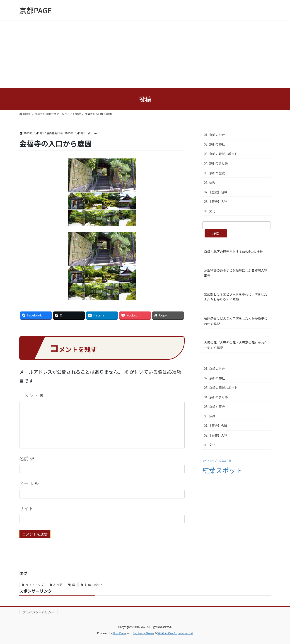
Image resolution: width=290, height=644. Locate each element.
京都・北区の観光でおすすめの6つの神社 (233, 251)
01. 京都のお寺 (214, 135)
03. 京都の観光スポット (221, 154)
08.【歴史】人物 (216, 201)
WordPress (119, 633)
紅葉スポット (94, 585)
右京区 (58, 585)
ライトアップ (35, 585)
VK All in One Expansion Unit (175, 633)
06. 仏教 (210, 182)
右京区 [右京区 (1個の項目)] (223, 461)
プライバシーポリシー (39, 612)
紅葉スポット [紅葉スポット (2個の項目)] (222, 470)
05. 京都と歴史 (214, 173)
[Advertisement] (145, 54)
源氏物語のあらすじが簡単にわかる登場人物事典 (236, 273)
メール (29, 483)
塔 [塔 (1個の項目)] (230, 461)
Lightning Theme (144, 633)
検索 (216, 233)
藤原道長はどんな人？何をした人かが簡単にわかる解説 (236, 321)
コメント (32, 395)
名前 (27, 458)
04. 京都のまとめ (216, 163)
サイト (26, 508)
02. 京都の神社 (214, 144)
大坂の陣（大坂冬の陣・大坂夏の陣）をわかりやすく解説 (236, 345)
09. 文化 (210, 211)
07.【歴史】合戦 (216, 192)
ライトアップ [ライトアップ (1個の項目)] (210, 461)
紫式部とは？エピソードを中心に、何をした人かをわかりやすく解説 (236, 297)
